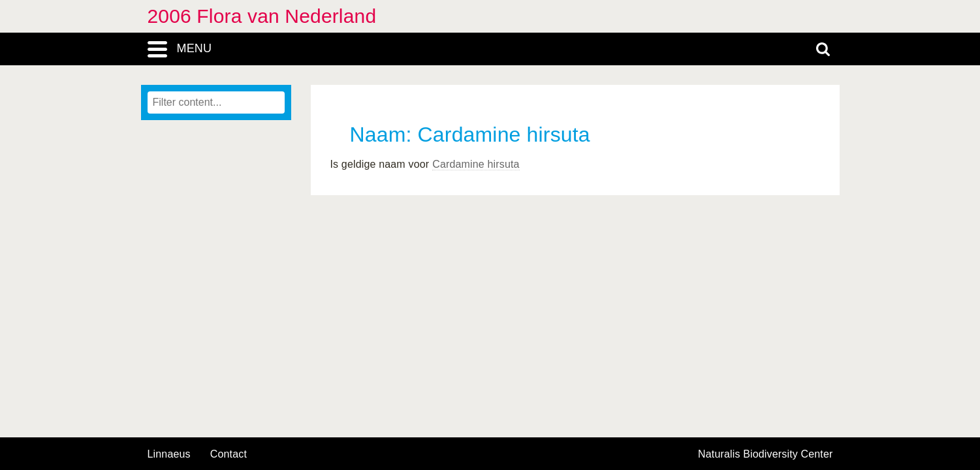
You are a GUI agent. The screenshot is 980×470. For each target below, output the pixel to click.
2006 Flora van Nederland (262, 16)
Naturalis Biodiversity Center (766, 454)
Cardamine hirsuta (476, 164)
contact (229, 454)
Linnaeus (169, 454)
